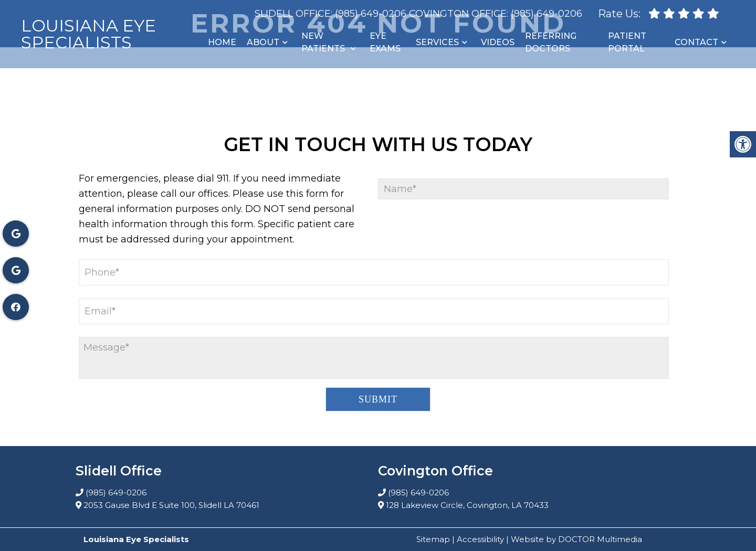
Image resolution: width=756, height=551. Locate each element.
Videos (498, 42)
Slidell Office (293, 14)
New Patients (323, 42)
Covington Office (458, 14)
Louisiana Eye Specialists (88, 34)
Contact (696, 42)
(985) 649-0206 (371, 14)
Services (437, 42)
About (263, 42)
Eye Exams (385, 42)
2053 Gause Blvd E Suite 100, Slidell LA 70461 (171, 505)
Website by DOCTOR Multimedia (576, 539)
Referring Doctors (551, 42)
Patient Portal (627, 42)
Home (222, 42)
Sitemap (433, 539)
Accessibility (480, 539)
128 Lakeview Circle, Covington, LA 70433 (467, 505)
